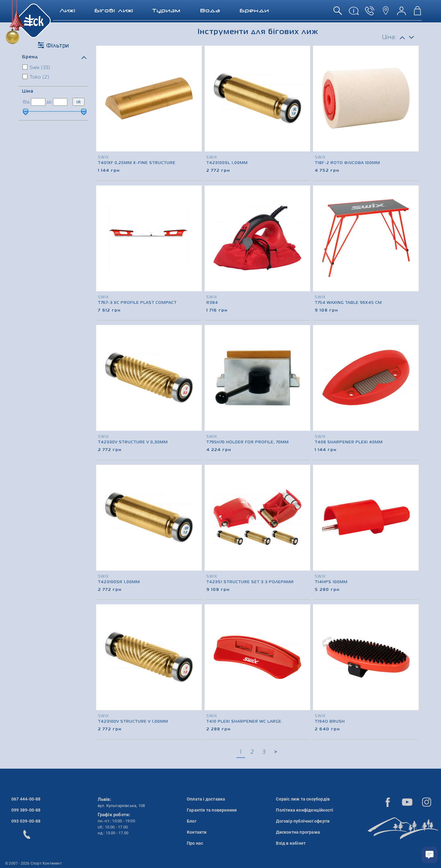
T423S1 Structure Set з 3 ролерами (250, 582)
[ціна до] (60, 102)
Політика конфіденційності (305, 810)
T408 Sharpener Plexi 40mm (349, 442)
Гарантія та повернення (212, 810)
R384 (212, 303)
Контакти (197, 832)
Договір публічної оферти (303, 821)
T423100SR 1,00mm (119, 582)
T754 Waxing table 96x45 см (348, 303)
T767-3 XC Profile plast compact (137, 303)
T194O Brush (330, 722)
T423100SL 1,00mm (227, 163)
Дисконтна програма (298, 832)
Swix (37, 67)
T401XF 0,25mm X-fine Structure (137, 163)
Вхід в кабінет (291, 843)
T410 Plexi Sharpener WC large (244, 722)
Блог (192, 821)
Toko (36, 77)
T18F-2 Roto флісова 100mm (347, 163)
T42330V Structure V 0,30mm (133, 442)
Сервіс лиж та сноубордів (303, 799)
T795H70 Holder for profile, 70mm (248, 442)
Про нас (195, 843)
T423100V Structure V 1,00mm (133, 722)
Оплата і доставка (206, 799)
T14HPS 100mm (331, 582)
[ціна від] (38, 102)
